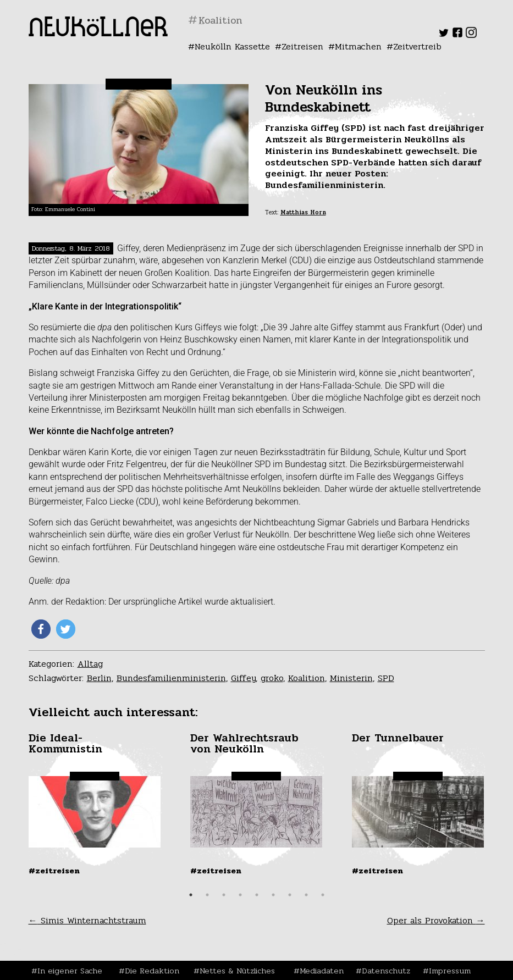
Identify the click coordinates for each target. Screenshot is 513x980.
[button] (41, 629)
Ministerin (351, 678)
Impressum (450, 971)
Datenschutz (386, 971)
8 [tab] (306, 895)
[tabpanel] (96, 804)
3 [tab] (224, 895)
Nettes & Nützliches (237, 971)
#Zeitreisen (54, 871)
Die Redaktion (152, 971)
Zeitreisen (302, 46)
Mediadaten (322, 971)
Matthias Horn (303, 212)
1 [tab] (191, 895)
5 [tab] (257, 895)
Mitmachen (358, 46)
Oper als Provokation (436, 920)
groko (272, 678)
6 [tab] (273, 895)
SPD (386, 678)
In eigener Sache (70, 971)
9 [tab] (323, 895)
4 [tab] (240, 895)
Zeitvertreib (417, 46)
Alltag (90, 664)
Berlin (99, 678)
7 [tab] (290, 895)
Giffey (243, 678)
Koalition (307, 678)
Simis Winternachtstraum (87, 920)
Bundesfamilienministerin (171, 678)
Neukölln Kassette (232, 46)
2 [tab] (207, 895)
